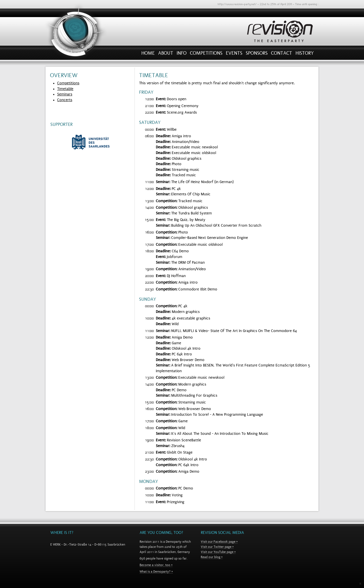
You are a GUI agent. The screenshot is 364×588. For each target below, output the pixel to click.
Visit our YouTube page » (218, 552)
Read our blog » (212, 557)
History (305, 54)
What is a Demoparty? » (156, 571)
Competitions (206, 54)
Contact (282, 54)
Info (182, 54)
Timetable (65, 89)
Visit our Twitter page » (217, 547)
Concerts (65, 100)
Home (148, 54)
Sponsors (257, 54)
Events (234, 54)
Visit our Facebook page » (219, 542)
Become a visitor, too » (156, 565)
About (166, 54)
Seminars (65, 94)
